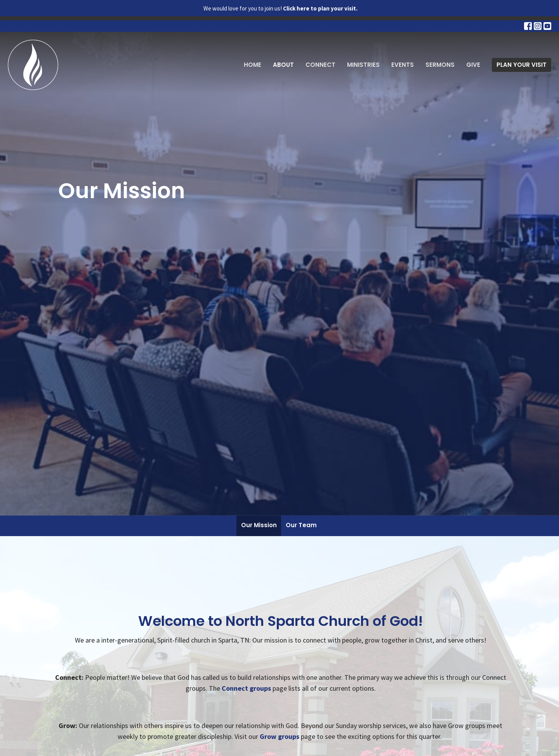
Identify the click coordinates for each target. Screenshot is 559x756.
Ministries (363, 65)
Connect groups (246, 688)
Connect (320, 65)
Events (403, 65)
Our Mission (259, 525)
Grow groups (279, 736)
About (283, 65)
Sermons (440, 65)
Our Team (301, 525)
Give (473, 65)
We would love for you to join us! (280, 8)
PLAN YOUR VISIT (522, 65)
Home (253, 65)
